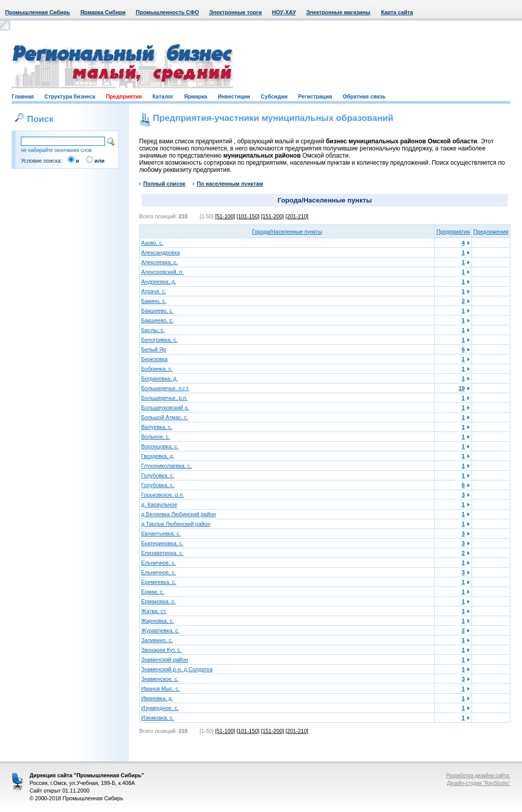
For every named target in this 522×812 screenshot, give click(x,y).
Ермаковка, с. (159, 601)
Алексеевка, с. (160, 262)
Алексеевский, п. (162, 272)
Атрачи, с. (154, 291)
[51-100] (225, 216)
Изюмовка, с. (158, 718)
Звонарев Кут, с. (162, 650)
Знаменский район (165, 659)
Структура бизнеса (70, 96)
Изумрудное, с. (160, 708)
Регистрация (315, 96)
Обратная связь (364, 96)
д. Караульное (159, 504)
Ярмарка (195, 96)
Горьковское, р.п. (163, 495)
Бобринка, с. (157, 369)
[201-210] (297, 216)
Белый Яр (154, 349)
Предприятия (124, 96)
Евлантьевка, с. (161, 534)
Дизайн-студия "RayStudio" (479, 783)
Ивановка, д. (157, 698)
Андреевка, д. (159, 282)
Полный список (162, 184)
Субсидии (274, 96)
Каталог (163, 96)
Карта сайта (397, 12)
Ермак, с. (153, 592)
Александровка (161, 252)
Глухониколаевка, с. (166, 466)
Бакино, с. (154, 301)
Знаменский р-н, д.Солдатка (177, 669)
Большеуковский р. (165, 408)
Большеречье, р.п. (164, 398)
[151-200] (272, 216)
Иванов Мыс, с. (161, 689)
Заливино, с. (157, 640)
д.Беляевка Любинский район (179, 514)
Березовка (154, 359)
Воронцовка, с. (160, 446)
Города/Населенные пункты (287, 232)
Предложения (491, 232)
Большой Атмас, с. (165, 417)
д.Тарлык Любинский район (176, 524)
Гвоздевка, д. (158, 456)
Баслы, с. (153, 330)
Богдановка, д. (160, 378)
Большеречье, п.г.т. (165, 388)
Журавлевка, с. (160, 630)
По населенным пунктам (228, 184)
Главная (23, 96)
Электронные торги (235, 12)
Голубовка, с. (158, 475)
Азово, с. (152, 243)
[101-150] (248, 216)
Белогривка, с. (159, 340)
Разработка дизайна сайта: (478, 776)
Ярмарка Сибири (103, 12)
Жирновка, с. (158, 621)
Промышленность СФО (167, 12)
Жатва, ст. (154, 611)
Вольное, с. (156, 437)
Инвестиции (234, 96)
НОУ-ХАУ (284, 12)
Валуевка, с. (157, 427)
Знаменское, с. (160, 679)
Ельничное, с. (159, 563)
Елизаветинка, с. (162, 553)
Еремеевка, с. (159, 582)
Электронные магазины (338, 12)
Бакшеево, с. (158, 311)
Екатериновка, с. (162, 543)
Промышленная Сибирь (37, 12)
